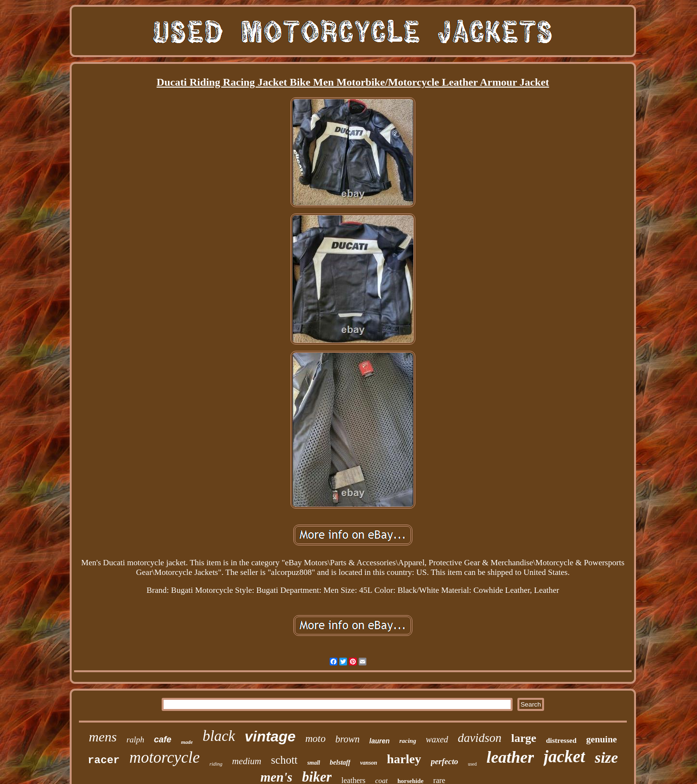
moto (316, 739)
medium (247, 761)
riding (216, 764)
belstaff (340, 762)
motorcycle (164, 757)
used (472, 764)
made (187, 742)
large (524, 738)
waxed (437, 739)
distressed (561, 740)
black (219, 736)
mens (103, 737)
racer (104, 761)
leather (510, 757)
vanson (369, 763)
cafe (163, 739)
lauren (379, 741)
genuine (601, 739)
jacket (564, 757)
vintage (270, 736)
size (606, 757)
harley (404, 759)
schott (284, 760)
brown (348, 739)
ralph (135, 740)
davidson (480, 738)
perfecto (445, 761)
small (314, 763)
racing (408, 741)
